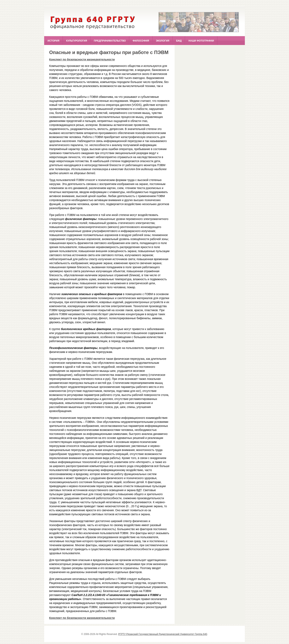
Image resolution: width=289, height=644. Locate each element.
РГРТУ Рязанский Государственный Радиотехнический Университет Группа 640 (163, 634)
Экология (163, 41)
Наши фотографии (201, 41)
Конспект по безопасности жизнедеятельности (82, 59)
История (53, 41)
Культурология (77, 41)
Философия (141, 41)
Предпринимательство (110, 41)
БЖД (179, 41)
